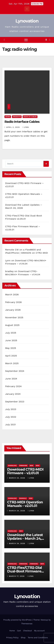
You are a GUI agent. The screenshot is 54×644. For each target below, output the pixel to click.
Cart (19, 631)
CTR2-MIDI (42, 253)
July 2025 (11, 333)
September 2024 (15, 371)
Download (12, 465)
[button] (46, 40)
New (38, 465)
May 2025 (11, 348)
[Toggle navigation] (26, 40)
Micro (8, 117)
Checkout (28, 631)
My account (39, 631)
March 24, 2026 (17, 478)
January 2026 (13, 310)
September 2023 (15, 402)
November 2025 (14, 317)
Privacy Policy (12, 638)
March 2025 (12, 363)
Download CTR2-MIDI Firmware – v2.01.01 (25, 471)
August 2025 (12, 325)
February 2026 (13, 302)
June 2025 (11, 340)
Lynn (26, 127)
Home (12, 631)
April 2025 (11, 356)
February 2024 (13, 386)
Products (17, 117)
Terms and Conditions (38, 638)
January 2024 (13, 394)
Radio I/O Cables (30, 117)
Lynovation (27, 21)
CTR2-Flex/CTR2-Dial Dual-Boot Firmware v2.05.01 (25, 571)
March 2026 (12, 295)
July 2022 (11, 417)
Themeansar (27, 624)
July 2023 (11, 409)
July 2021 (10, 425)
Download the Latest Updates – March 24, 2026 (25, 538)
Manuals (23, 498)
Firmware (23, 465)
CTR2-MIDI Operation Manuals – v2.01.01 (25, 504)
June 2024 (11, 379)
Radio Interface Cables (22, 122)
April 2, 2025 (13, 127)
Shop (23, 638)
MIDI (31, 465)
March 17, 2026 (17, 576)
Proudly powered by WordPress (18, 620)
